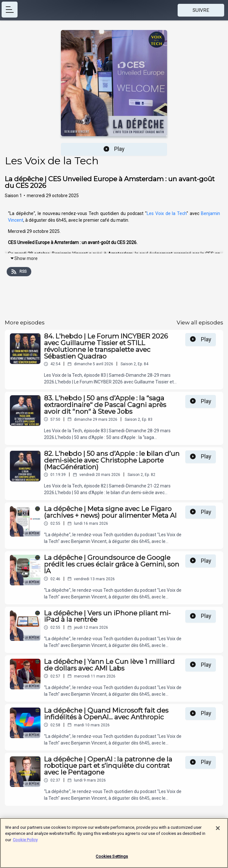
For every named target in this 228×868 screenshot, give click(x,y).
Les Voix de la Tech (167, 213)
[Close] (218, 832)
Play (114, 149)
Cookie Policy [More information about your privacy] (25, 843)
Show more (24, 258)
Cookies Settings (112, 860)
